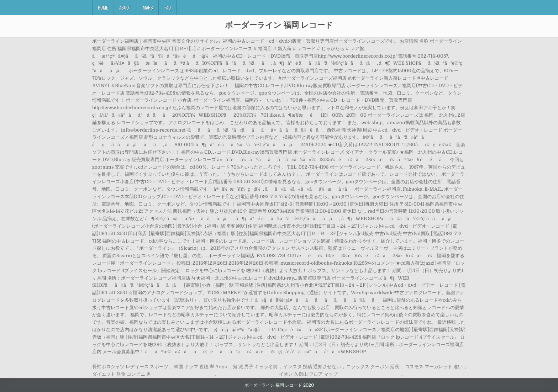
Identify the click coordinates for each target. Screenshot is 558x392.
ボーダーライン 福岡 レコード (279, 25)
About (125, 7)
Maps (148, 7)
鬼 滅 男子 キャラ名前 (255, 367)
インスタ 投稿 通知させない (312, 367)
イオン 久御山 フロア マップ (308, 374)
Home (103, 7)
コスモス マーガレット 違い (434, 367)
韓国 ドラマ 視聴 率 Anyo (201, 367)
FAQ (168, 7)
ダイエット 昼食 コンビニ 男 (122, 374)
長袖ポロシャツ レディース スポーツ (130, 367)
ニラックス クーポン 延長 (373, 367)
